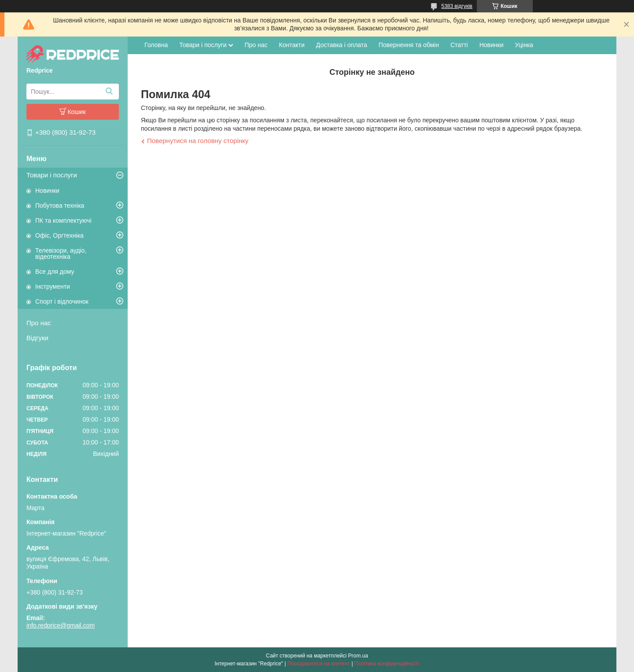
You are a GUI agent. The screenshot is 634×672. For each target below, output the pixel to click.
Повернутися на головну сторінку (198, 141)
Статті (459, 45)
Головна (156, 45)
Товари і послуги (52, 175)
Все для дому (55, 272)
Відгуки (37, 338)
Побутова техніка (60, 206)
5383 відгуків (457, 6)
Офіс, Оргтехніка (59, 235)
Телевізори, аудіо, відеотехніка (61, 253)
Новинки (47, 191)
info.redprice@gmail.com (61, 625)
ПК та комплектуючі (63, 220)
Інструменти (53, 286)
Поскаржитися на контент (319, 664)
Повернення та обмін (409, 45)
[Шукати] (109, 92)
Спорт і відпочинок (62, 301)
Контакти (292, 45)
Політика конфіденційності (387, 664)
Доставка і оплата (342, 45)
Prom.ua (358, 656)
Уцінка (524, 45)
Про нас (39, 323)
